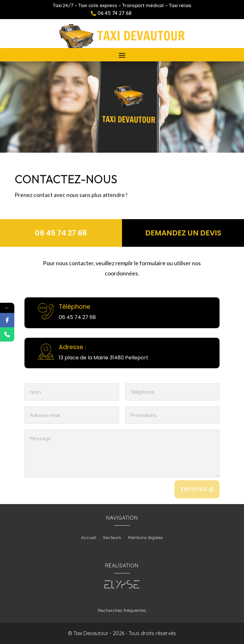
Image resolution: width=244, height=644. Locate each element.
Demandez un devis (183, 233)
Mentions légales (146, 538)
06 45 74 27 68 (61, 233)
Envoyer (194, 493)
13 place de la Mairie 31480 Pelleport (104, 358)
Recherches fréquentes (122, 610)
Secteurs (112, 538)
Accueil (88, 538)
